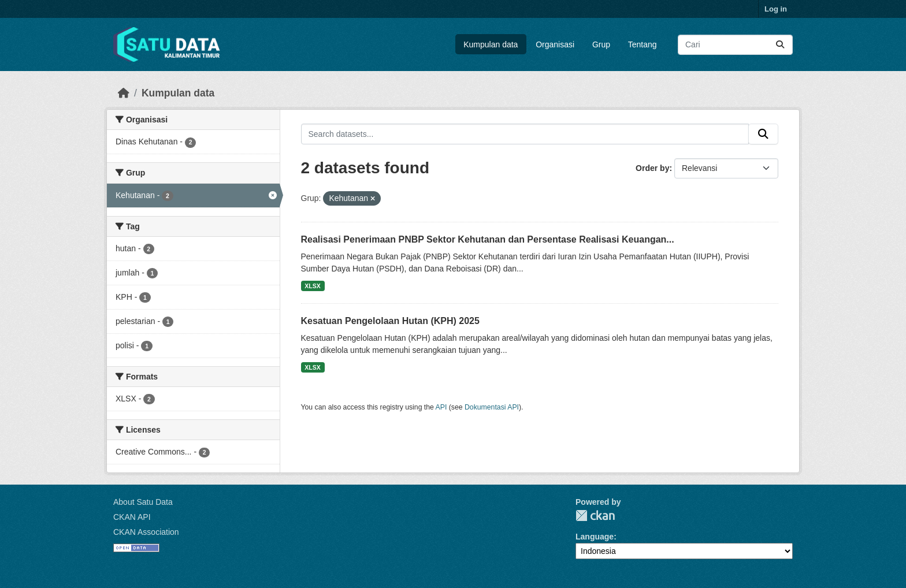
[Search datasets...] (735, 45)
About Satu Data (143, 502)
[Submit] (780, 45)
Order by (652, 168)
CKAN (595, 516)
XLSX (312, 286)
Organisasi (555, 44)
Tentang (643, 44)
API (441, 407)
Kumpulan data (491, 44)
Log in (776, 9)
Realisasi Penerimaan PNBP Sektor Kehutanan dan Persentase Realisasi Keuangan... (488, 239)
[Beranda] (124, 93)
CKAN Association (146, 532)
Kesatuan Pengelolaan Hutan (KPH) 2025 (390, 321)
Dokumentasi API (492, 407)
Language (595, 537)
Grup (601, 44)
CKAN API (132, 517)
